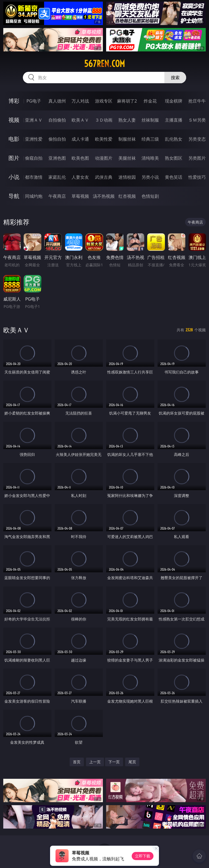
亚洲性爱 (34, 139)
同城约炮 (34, 196)
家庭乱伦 (57, 177)
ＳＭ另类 (197, 120)
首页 (77, 762)
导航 (14, 196)
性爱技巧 (197, 177)
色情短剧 (150, 196)
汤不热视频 (104, 196)
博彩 (14, 101)
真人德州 (57, 101)
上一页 (95, 762)
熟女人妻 (127, 120)
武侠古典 (104, 177)
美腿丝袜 (127, 158)
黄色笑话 (174, 177)
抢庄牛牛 (197, 101)
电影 (14, 139)
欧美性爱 (104, 139)
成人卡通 (80, 139)
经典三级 (150, 139)
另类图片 (197, 158)
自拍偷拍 (57, 120)
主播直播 (174, 120)
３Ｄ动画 (104, 120)
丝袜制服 (150, 120)
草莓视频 (80, 196)
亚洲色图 (57, 158)
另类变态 (197, 139)
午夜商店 (57, 196)
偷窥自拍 (34, 158)
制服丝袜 (127, 139)
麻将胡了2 (127, 101)
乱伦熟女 (174, 139)
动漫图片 (104, 158)
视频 (14, 120)
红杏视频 (127, 196)
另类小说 (150, 177)
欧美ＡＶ (80, 120)
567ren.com (104, 64)
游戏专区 (104, 101)
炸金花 (150, 101)
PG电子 (34, 101)
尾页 (132, 762)
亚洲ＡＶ (34, 120)
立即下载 (143, 856)
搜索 (175, 78)
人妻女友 (80, 177)
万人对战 (80, 101)
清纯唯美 (150, 158)
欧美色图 (80, 158)
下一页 (114, 762)
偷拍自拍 (57, 139)
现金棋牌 (174, 101)
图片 (14, 158)
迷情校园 (127, 177)
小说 (14, 177)
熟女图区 (174, 158)
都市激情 (34, 177)
